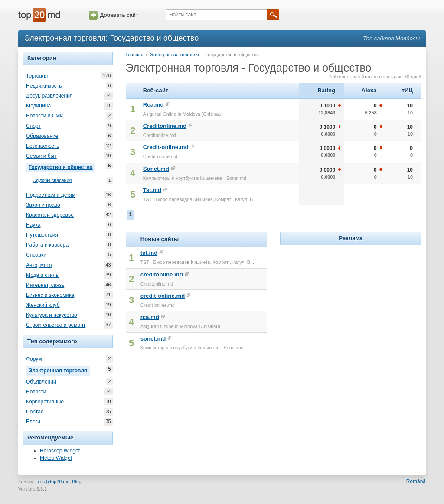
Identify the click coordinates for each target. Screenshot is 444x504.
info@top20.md (54, 481)
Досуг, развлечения (49, 96)
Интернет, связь (45, 285)
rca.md (150, 317)
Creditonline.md (165, 126)
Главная (135, 55)
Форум (34, 359)
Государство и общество (62, 166)
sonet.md (153, 339)
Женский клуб (43, 305)
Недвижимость (44, 86)
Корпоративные (45, 402)
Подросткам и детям (51, 195)
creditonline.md (162, 275)
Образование (42, 136)
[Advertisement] (351, 302)
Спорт (33, 126)
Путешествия (42, 235)
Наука (33, 225)
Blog (77, 481)
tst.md (149, 253)
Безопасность (43, 146)
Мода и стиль (42, 275)
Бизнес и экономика (50, 295)
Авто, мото (39, 265)
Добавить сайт (114, 15)
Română (416, 481)
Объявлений (41, 382)
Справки (36, 255)
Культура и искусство (52, 315)
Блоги (33, 422)
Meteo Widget (56, 458)
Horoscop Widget (60, 451)
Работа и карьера (47, 245)
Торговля (37, 76)
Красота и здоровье (50, 215)
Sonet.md (156, 169)
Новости (36, 392)
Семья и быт (41, 156)
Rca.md (153, 105)
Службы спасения (52, 180)
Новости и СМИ (45, 116)
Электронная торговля (59, 370)
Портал (35, 412)
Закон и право (43, 205)
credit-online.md (163, 296)
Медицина (38, 106)
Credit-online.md (166, 147)
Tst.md (152, 190)
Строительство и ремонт (56, 325)
